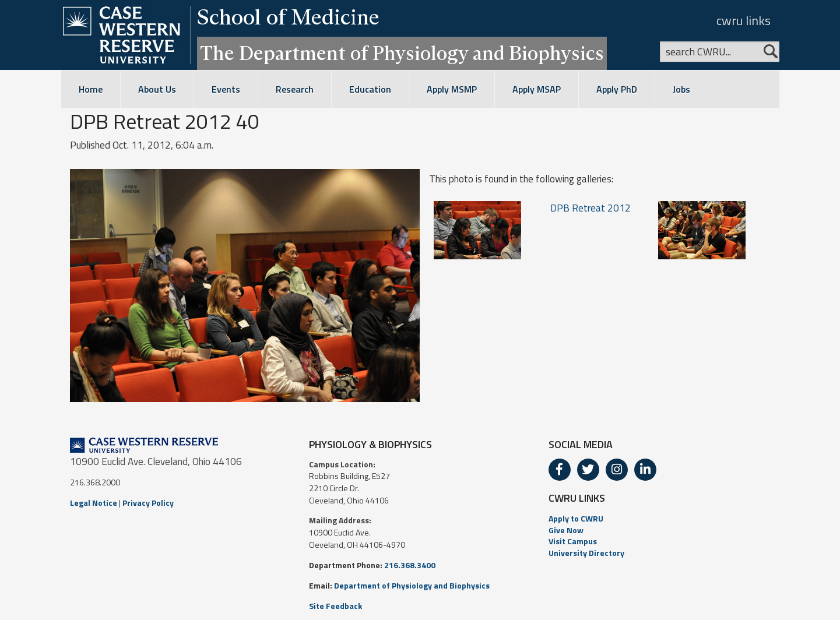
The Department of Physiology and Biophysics (402, 53)
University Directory (586, 553)
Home (91, 89)
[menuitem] (660, 519)
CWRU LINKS (577, 498)
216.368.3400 (410, 565)
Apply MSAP (537, 89)
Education (370, 89)
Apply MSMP (452, 89)
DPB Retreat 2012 (591, 208)
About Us (157, 89)
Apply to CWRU (576, 518)
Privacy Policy (148, 503)
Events (226, 89)
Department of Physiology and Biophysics (412, 585)
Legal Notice (94, 503)
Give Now (566, 530)
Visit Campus (573, 541)
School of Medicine (288, 17)
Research (295, 89)
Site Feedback (335, 606)
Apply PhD (617, 89)
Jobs (681, 89)
